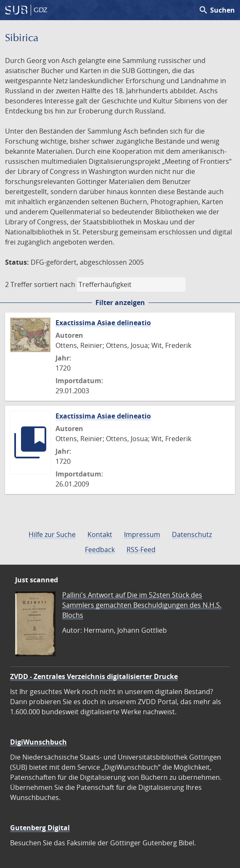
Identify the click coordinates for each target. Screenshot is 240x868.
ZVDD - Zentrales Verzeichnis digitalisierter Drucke (94, 676)
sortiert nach (55, 284)
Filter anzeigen (120, 302)
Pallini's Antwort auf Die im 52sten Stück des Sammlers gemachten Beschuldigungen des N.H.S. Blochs (142, 605)
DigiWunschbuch (38, 742)
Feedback (100, 550)
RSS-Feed (141, 550)
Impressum (142, 534)
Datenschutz (192, 534)
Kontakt (100, 534)
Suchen (217, 10)
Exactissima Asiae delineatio (103, 323)
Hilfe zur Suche (52, 534)
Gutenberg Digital (40, 828)
